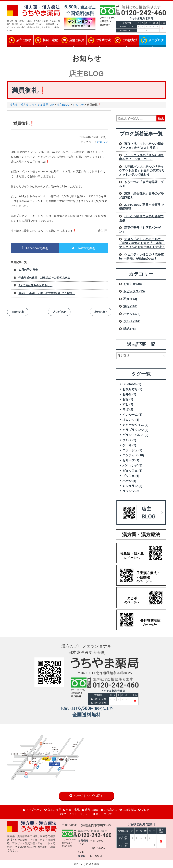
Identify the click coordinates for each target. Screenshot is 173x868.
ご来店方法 (103, 40)
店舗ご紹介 (77, 40)
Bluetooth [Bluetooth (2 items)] (132, 384)
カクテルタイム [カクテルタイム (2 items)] (135, 425)
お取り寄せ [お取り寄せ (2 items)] (132, 389)
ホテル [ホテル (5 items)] (129, 481)
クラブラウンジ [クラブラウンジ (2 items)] (135, 430)
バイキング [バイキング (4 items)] (132, 466)
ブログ (144, 810)
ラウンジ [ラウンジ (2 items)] (131, 491)
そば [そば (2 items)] (128, 409)
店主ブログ (156, 40)
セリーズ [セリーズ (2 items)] (131, 460)
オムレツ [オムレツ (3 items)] (131, 420)
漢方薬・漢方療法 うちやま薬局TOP (32, 105)
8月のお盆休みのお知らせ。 (35, 285)
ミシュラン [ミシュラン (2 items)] (132, 486)
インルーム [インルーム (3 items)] (132, 415)
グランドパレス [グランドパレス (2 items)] (135, 435)
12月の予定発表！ (29, 270)
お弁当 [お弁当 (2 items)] (129, 394)
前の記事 (18, 312)
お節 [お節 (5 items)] (128, 399)
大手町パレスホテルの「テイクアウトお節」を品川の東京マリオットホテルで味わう (142, 171)
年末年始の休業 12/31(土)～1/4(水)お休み (44, 278)
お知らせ (78, 105)
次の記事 (101, 312)
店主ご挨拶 (24, 40)
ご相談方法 (130, 40)
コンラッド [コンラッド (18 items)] (133, 455)
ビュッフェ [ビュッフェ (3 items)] (132, 471)
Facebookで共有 (35, 248)
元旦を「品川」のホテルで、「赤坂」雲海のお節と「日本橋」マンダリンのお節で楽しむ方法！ (142, 243)
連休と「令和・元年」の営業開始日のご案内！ (47, 293)
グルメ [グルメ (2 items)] (129, 440)
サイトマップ (102, 814)
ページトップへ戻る (87, 796)
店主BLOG (63, 105)
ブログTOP (59, 312)
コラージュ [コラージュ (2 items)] (132, 450)
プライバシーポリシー (75, 814)
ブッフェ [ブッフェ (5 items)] (131, 476)
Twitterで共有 (83, 248)
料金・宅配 (50, 40)
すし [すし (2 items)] (128, 404)
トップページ (32, 810)
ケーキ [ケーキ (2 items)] (129, 445)
